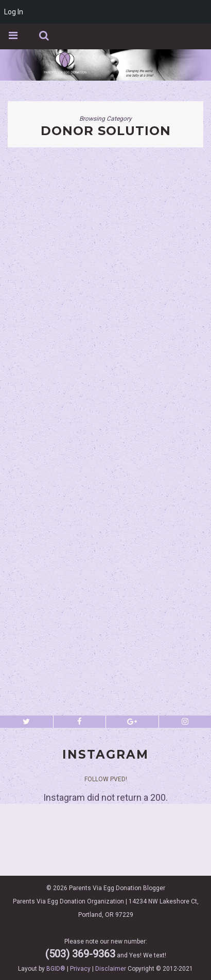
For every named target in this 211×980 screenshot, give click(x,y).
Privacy (80, 969)
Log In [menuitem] (14, 12)
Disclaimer (111, 969)
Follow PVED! (106, 779)
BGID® (56, 969)
